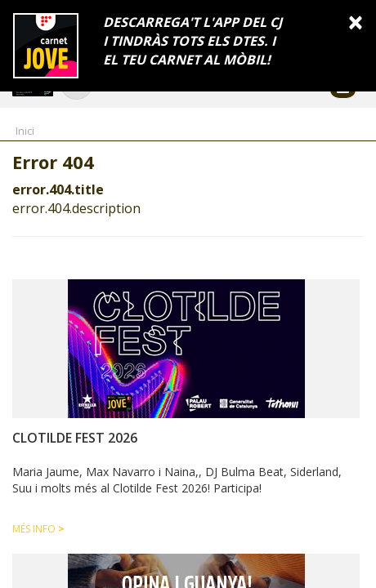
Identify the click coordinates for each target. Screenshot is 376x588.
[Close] (356, 22)
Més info (38, 529)
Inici (25, 131)
